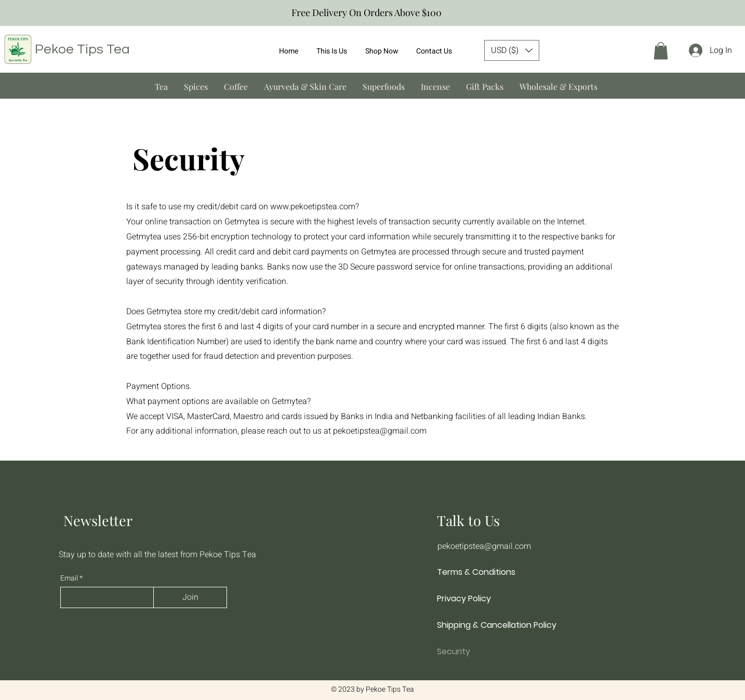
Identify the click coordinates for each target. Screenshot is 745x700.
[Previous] (13, 13)
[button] (512, 50)
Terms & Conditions (476, 572)
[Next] (732, 13)
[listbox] (512, 50)
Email (70, 578)
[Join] (190, 597)
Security (454, 651)
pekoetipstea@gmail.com (380, 431)
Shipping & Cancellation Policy (492, 625)
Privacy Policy (464, 598)
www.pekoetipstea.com (313, 207)
